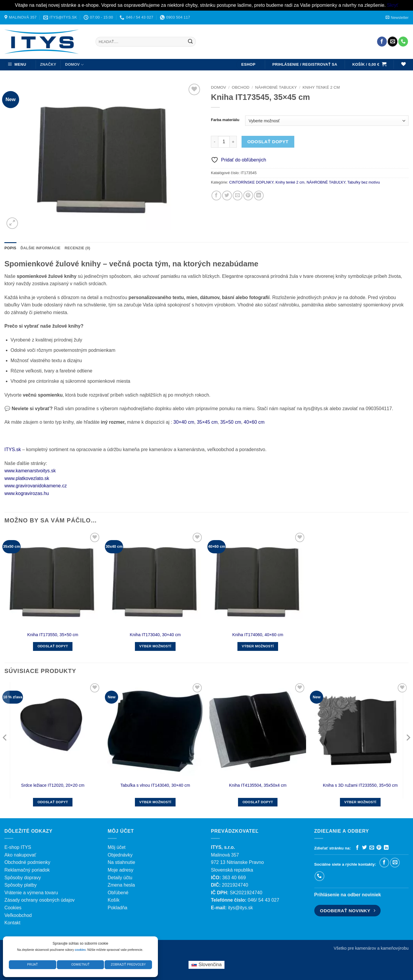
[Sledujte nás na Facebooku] (382, 42)
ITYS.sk (13, 449)
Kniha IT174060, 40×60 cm (258, 635)
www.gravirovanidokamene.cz (36, 486)
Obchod (241, 87)
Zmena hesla (122, 885)
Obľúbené (118, 893)
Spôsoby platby (20, 885)
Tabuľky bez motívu (364, 182)
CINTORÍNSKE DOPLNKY (251, 182)
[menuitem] (207, 965)
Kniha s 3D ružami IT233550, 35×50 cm (360, 785)
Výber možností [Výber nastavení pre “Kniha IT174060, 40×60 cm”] (258, 646)
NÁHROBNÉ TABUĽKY (276, 87)
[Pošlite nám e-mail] (393, 42)
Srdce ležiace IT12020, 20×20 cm (53, 785)
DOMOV (74, 65)
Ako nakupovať (20, 855)
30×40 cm (184, 422)
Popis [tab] (10, 248)
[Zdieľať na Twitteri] (227, 195)
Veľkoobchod (18, 915)
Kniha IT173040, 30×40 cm (155, 635)
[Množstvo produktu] (224, 142)
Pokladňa (118, 908)
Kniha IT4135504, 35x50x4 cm (258, 785)
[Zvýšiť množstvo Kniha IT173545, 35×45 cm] (233, 142)
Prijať (32, 965)
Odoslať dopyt (268, 142)
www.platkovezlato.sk (27, 478)
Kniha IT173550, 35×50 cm (53, 635)
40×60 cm (254, 422)
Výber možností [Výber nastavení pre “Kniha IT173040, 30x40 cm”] (155, 646)
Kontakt (12, 923)
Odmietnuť (80, 965)
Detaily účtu (120, 878)
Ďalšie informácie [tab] (40, 248)
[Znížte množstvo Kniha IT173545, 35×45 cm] (214, 142)
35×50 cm (231, 422)
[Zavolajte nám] (403, 42)
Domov (218, 87)
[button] (397, 18)
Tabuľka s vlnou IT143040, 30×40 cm (155, 785)
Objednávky (120, 855)
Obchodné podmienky (27, 862)
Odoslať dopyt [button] (53, 646)
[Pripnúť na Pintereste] (248, 195)
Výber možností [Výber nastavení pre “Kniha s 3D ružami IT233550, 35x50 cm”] (360, 802)
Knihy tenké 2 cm (321, 87)
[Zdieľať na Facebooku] (216, 195)
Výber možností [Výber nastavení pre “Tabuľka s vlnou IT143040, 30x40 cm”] (155, 802)
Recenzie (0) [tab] (77, 248)
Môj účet (117, 847)
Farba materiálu (225, 120)
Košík (114, 900)
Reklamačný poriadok (27, 870)
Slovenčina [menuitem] (210, 965)
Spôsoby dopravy (23, 878)
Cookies (13, 908)
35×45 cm (207, 422)
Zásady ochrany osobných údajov (39, 900)
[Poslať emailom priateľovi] (238, 195)
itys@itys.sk (241, 908)
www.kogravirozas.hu (27, 493)
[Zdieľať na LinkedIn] (259, 195)
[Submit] (190, 42)
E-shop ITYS (18, 847)
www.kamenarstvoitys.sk (30, 471)
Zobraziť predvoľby (128, 965)
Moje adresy (121, 870)
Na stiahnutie (122, 862)
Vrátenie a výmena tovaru (31, 893)
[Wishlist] (403, 65)
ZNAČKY (48, 64)
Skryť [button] (392, 5)
